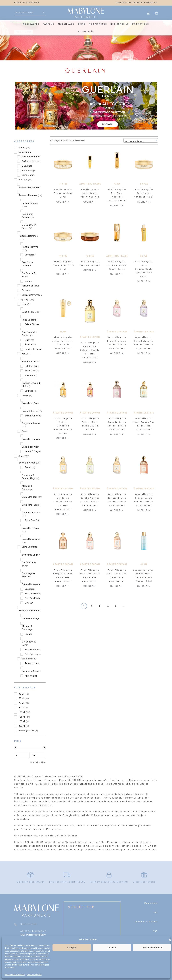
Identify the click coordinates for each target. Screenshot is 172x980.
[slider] (15, 748)
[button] (170, 939)
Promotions (141, 24)
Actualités (86, 32)
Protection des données (15, 975)
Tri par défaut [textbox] (134, 142)
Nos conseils (120, 24)
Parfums (49, 24)
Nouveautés (31, 24)
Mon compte (151, 903)
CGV (156, 931)
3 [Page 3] (100, 606)
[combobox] (141, 140)
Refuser (112, 948)
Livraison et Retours (146, 922)
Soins (82, 24)
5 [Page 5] (116, 606)
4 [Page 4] (108, 606)
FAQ (156, 912)
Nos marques (98, 24)
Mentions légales (34, 975)
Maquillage (66, 24)
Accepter (72, 948)
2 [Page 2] (92, 606)
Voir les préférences (152, 948)
